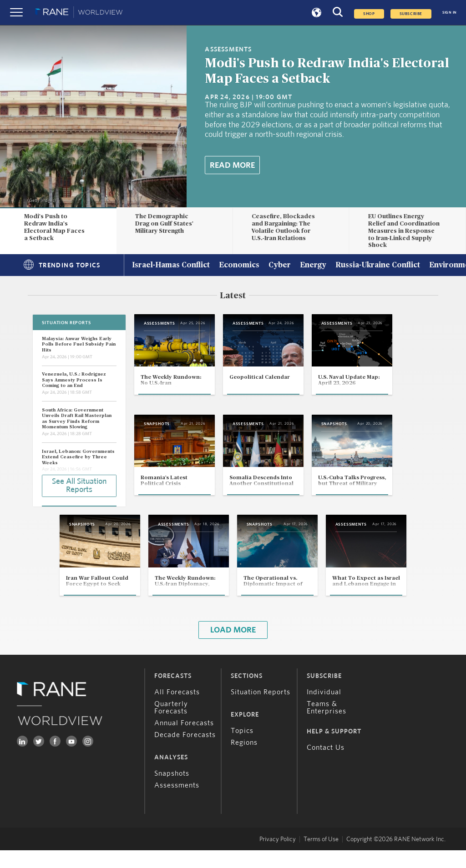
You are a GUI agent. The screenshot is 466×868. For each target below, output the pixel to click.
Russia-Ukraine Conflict (378, 266)
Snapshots (172, 791)
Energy (313, 266)
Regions (244, 760)
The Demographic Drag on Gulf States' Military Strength (164, 224)
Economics (239, 266)
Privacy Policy (278, 857)
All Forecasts (177, 710)
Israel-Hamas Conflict (171, 266)
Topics (242, 748)
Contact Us (326, 765)
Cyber (280, 266)
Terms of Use (321, 857)
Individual (324, 710)
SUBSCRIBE (411, 14)
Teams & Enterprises (327, 725)
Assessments (177, 803)
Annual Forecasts (184, 741)
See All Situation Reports (79, 485)
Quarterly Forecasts (171, 725)
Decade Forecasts (185, 753)
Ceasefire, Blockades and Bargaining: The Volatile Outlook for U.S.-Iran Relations (283, 227)
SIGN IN (450, 13)
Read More (232, 166)
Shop (369, 14)
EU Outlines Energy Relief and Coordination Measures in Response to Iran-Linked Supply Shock (404, 231)
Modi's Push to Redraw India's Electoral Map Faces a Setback (54, 227)
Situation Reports (261, 710)
